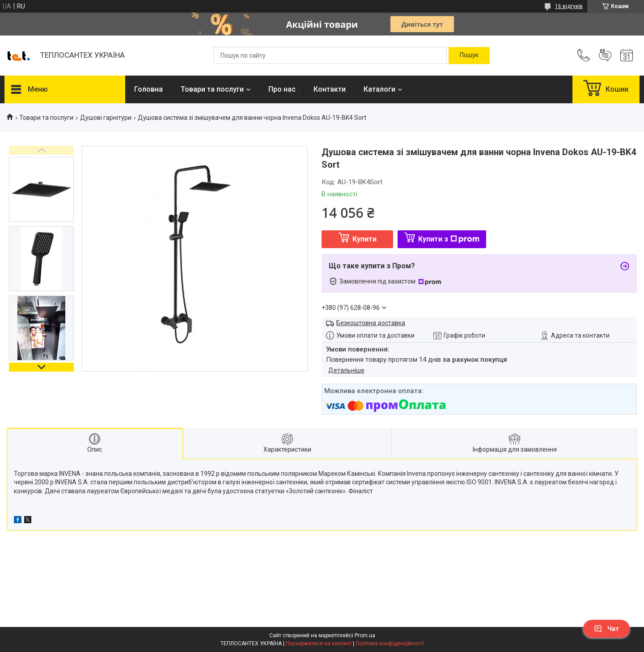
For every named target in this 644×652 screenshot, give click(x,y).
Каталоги (379, 89)
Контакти (330, 89)
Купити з (449, 239)
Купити (364, 239)
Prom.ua (365, 635)
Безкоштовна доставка (371, 323)
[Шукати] (469, 55)
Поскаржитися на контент (319, 644)
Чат (606, 629)
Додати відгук (605, 55)
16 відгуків (569, 6)
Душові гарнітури (106, 118)
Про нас (282, 89)
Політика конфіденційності (390, 644)
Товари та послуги (212, 89)
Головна (148, 89)
